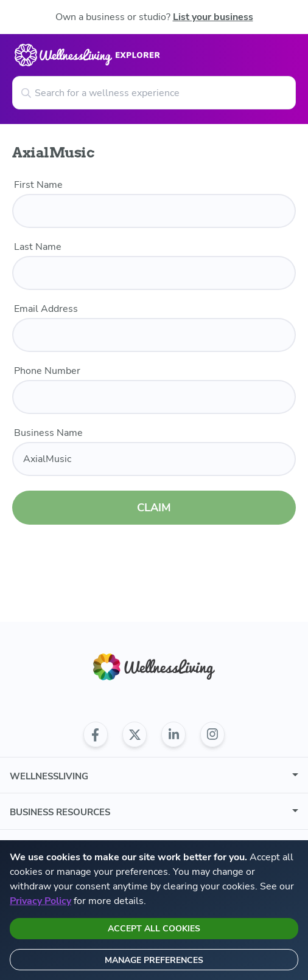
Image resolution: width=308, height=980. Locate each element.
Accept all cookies (154, 929)
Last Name (38, 247)
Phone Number (47, 371)
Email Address (46, 309)
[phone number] (154, 397)
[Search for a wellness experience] (154, 93)
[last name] (154, 273)
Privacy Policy (40, 901)
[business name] (154, 459)
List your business (213, 17)
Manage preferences (154, 960)
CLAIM (154, 500)
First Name (38, 185)
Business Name (48, 433)
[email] (154, 335)
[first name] (154, 211)
